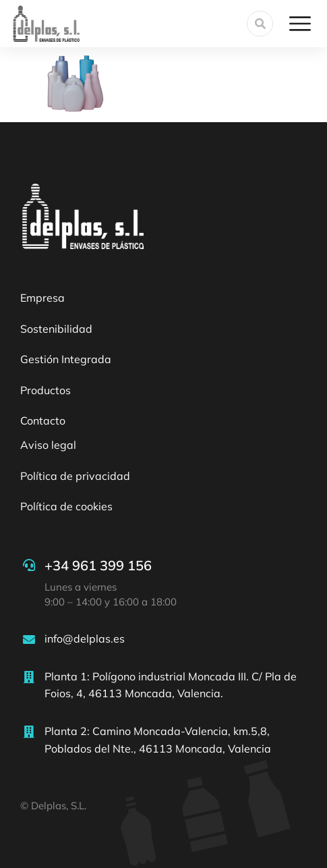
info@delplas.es (85, 639)
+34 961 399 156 (98, 565)
